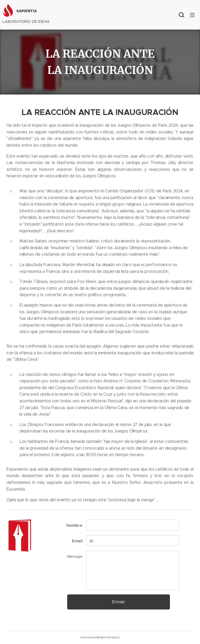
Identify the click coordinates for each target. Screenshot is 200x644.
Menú (192, 15)
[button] (181, 15)
